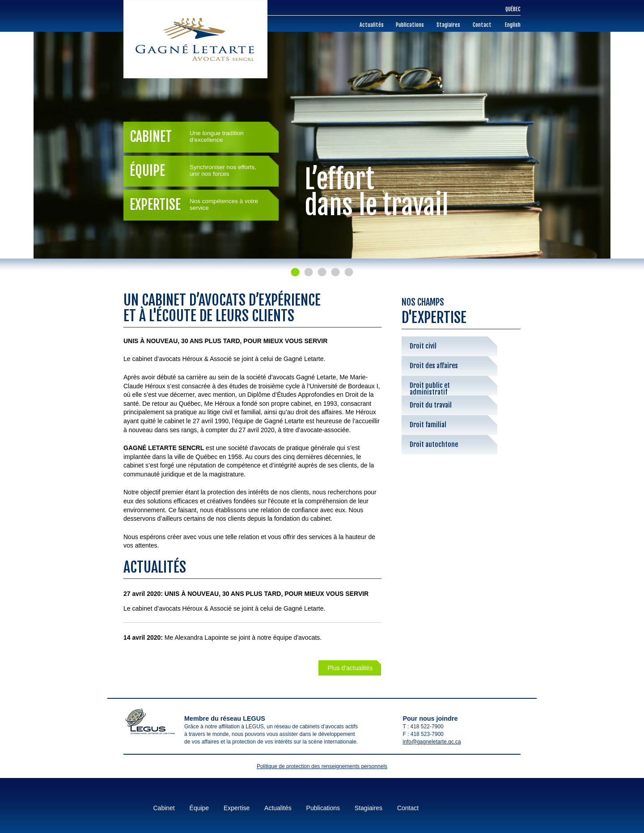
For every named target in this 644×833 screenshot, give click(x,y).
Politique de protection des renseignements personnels (322, 766)
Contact (482, 25)
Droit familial (428, 425)
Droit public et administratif (430, 388)
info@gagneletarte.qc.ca (432, 742)
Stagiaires (448, 25)
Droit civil (423, 346)
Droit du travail (431, 405)
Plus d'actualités (350, 668)
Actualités (372, 25)
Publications (410, 25)
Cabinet (199, 137)
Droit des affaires (434, 366)
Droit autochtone (434, 444)
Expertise (199, 205)
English (513, 25)
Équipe (199, 171)
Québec (513, 9)
